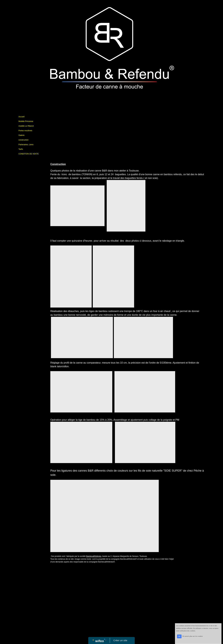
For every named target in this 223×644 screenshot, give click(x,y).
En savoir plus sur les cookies (193, 636)
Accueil (21, 117)
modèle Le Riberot (26, 126)
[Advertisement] (31, 220)
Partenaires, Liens (26, 145)
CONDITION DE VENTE (29, 154)
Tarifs (21, 149)
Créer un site (120, 640)
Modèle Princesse (26, 121)
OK (179, 636)
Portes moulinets (25, 131)
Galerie (21, 135)
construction (23, 140)
